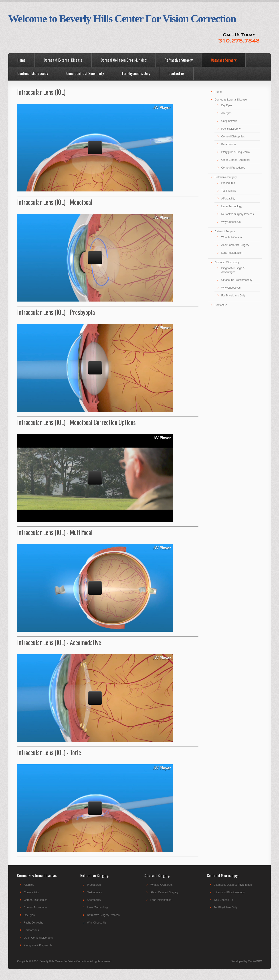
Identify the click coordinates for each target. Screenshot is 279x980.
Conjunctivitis (229, 121)
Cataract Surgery (224, 60)
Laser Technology (232, 206)
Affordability (228, 199)
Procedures (228, 183)
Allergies (226, 113)
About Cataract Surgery (235, 245)
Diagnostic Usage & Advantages (233, 885)
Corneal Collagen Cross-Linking (124, 60)
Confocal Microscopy (33, 73)
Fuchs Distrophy (231, 129)
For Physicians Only (136, 73)
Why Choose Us (231, 222)
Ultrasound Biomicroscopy (237, 280)
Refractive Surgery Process (237, 214)
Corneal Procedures (233, 168)
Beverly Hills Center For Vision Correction (64, 961)
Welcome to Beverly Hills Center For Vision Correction (122, 19)
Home (21, 60)
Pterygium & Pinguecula (235, 152)
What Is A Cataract (232, 237)
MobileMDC (255, 961)
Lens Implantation (232, 253)
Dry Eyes (227, 105)
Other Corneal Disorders (236, 160)
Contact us (176, 73)
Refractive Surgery (179, 60)
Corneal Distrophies (233, 137)
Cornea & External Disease (63, 60)
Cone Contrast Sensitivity (85, 73)
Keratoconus (229, 144)
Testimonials (228, 191)
